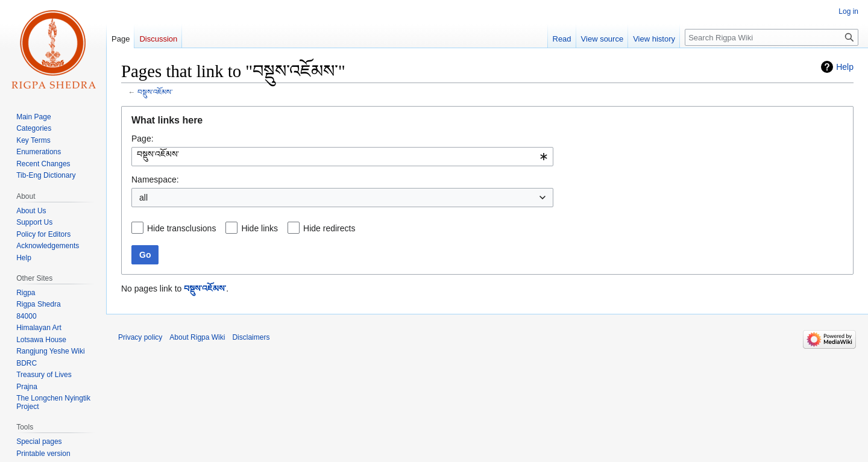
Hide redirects (329, 228)
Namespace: (155, 179)
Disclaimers (251, 337)
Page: (143, 139)
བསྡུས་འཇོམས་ (155, 92)
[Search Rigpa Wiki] (772, 37)
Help (845, 67)
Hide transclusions (181, 228)
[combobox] (342, 157)
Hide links (259, 228)
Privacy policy (140, 337)
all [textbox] (143, 198)
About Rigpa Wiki (197, 337)
